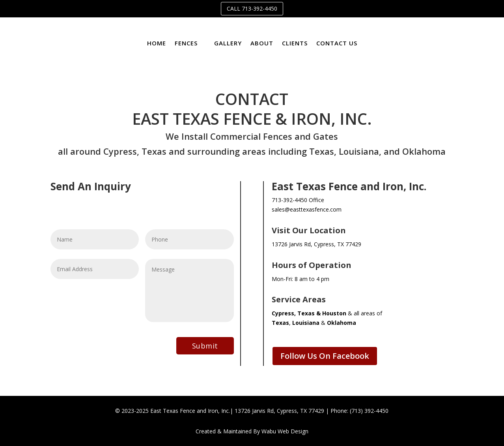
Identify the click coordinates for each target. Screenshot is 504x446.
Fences (186, 43)
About (262, 43)
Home (157, 43)
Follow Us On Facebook (325, 356)
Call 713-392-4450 (252, 8)
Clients (295, 43)
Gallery (228, 43)
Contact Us (337, 43)
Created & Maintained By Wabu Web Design (252, 431)
